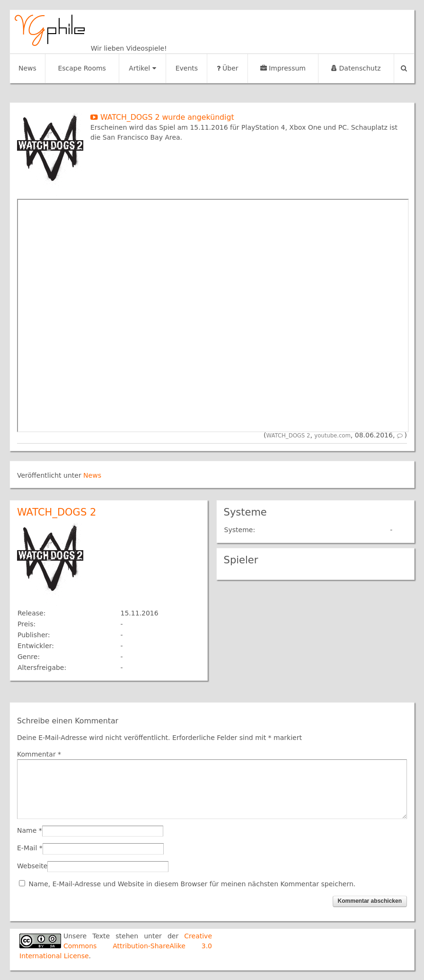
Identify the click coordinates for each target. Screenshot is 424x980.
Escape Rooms (82, 68)
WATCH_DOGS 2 (288, 436)
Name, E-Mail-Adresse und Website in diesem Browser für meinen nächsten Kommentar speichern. (192, 884)
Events (187, 68)
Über (228, 68)
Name (27, 830)
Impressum (283, 68)
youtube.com (332, 436)
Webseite (32, 866)
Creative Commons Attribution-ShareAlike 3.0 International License (116, 946)
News (27, 68)
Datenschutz (356, 68)
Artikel (142, 68)
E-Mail (27, 848)
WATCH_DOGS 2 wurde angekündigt (162, 117)
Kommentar (39, 754)
